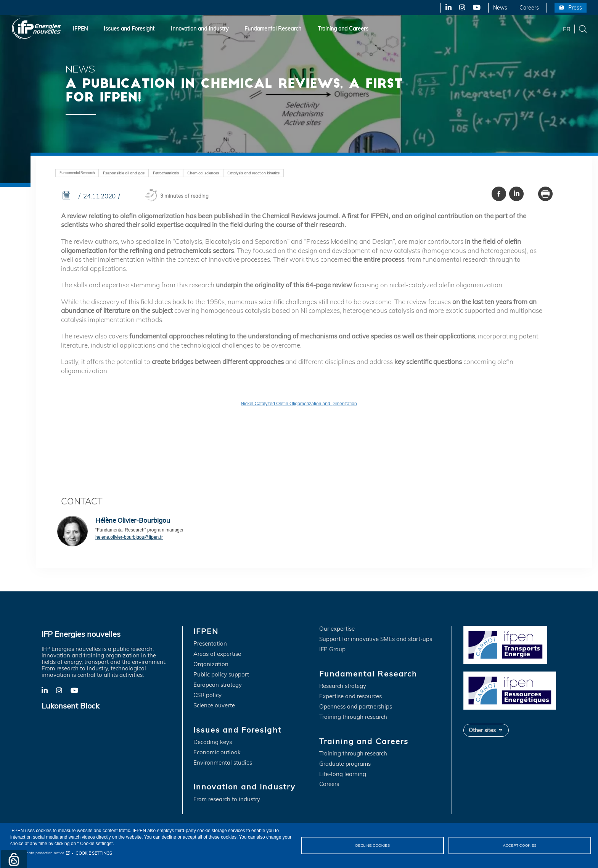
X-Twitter (462, 8)
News (500, 8)
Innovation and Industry (200, 29)
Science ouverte (214, 706)
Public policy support (221, 675)
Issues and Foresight (129, 29)
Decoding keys (213, 742)
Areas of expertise (217, 655)
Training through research (353, 717)
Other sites (482, 730)
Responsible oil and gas (124, 173)
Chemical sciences (203, 173)
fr (567, 29)
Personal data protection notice (37, 853)
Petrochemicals (166, 173)
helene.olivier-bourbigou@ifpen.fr (129, 538)
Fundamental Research (273, 29)
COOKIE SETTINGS (94, 853)
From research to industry (227, 800)
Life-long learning (343, 774)
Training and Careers (343, 29)
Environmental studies (223, 763)
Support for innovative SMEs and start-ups (376, 639)
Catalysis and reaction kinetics (253, 173)
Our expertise (337, 629)
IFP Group (332, 650)
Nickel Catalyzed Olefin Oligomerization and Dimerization (299, 404)
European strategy (218, 685)
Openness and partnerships (356, 707)
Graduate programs (345, 764)
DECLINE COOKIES (372, 845)
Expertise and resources (350, 696)
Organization (211, 665)
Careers (529, 8)
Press (575, 8)
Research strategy (343, 686)
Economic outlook (217, 753)
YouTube (476, 8)
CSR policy (207, 695)
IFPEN (80, 29)
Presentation (210, 644)
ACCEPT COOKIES (520, 845)
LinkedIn (446, 8)
